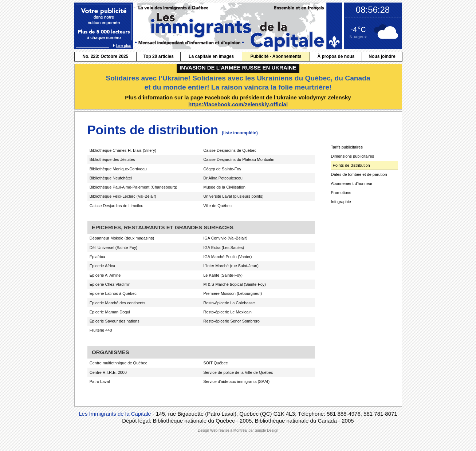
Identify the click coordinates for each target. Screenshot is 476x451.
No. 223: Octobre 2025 (105, 56)
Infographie (341, 202)
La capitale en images (211, 56)
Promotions (341, 193)
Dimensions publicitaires (353, 156)
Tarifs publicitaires (347, 147)
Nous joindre (382, 56)
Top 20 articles (159, 56)
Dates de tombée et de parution (359, 174)
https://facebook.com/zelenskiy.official (238, 104)
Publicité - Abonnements (276, 56)
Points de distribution (351, 165)
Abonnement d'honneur (352, 183)
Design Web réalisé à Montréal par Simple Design (238, 430)
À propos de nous (336, 56)
